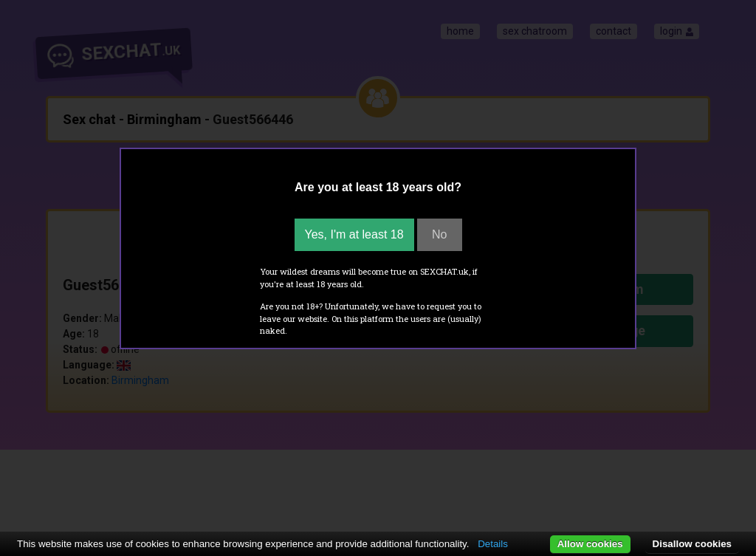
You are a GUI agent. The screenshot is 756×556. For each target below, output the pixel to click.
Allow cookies (590, 544)
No (439, 234)
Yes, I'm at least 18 (354, 234)
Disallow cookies (692, 544)
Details (493, 544)
